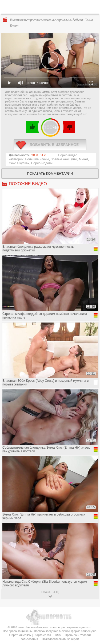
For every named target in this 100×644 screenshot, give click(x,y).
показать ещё (50, 592)
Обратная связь (20, 635)
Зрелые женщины (64, 159)
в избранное (50, 145)
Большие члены (37, 159)
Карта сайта (43, 635)
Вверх (90, 604)
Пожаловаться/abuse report (60, 639)
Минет (83, 159)
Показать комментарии (50, 173)
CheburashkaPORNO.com (51, 8)
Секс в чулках (19, 163)
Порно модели (42, 163)
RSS (58, 635)
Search (92, 7)
